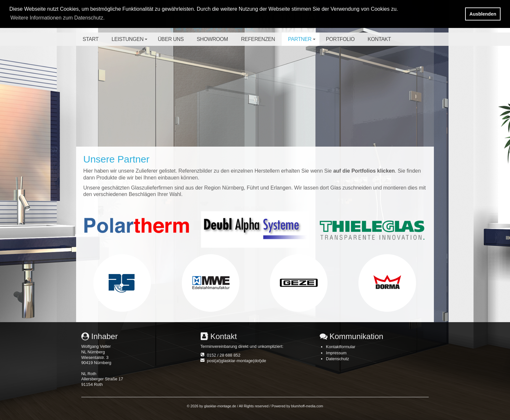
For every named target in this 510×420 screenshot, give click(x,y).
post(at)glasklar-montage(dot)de (236, 361)
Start (91, 39)
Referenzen (258, 39)
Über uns (171, 39)
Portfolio (340, 39)
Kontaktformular (341, 347)
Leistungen (130, 41)
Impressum (336, 353)
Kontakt (379, 39)
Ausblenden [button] (483, 14)
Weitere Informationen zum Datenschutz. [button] (58, 18)
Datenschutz (337, 359)
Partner (303, 41)
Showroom (212, 39)
